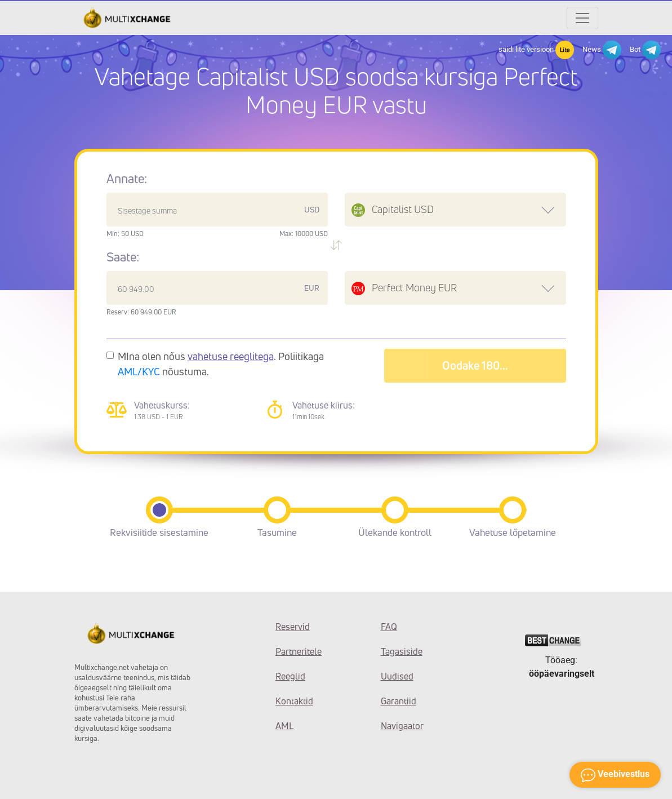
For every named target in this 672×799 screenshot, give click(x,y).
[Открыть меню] (582, 18)
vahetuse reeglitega (231, 356)
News (602, 50)
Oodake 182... (475, 365)
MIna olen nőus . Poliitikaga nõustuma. (221, 364)
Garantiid (399, 701)
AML (284, 726)
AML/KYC (139, 371)
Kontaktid (294, 701)
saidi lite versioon (536, 50)
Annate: (127, 179)
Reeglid (290, 676)
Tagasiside (402, 651)
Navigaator (402, 726)
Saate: (123, 257)
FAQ (389, 627)
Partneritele (299, 651)
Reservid (293, 627)
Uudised (397, 676)
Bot (645, 50)
